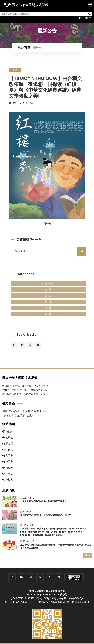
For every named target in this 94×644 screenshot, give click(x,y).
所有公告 (49, 284)
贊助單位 (8, 438)
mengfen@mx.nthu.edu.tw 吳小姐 (49, 595)
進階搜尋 (85, 18)
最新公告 (8, 468)
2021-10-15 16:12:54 (21, 103)
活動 (49, 308)
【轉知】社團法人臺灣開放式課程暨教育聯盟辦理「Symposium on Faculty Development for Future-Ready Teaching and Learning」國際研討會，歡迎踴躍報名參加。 (53, 532)
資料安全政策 (36, 591)
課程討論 (8, 432)
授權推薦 (8, 450)
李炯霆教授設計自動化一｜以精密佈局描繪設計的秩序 (46, 515)
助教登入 (8, 480)
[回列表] (47, 224)
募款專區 (9, 403)
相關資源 (8, 444)
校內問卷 (8, 456)
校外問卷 (8, 462)
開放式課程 (24, 47)
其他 (49, 314)
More (87, 555)
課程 (49, 296)
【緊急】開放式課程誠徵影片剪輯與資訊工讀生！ (43, 501)
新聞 (49, 302)
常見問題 (8, 474)
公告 (49, 290)
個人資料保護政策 (55, 591)
